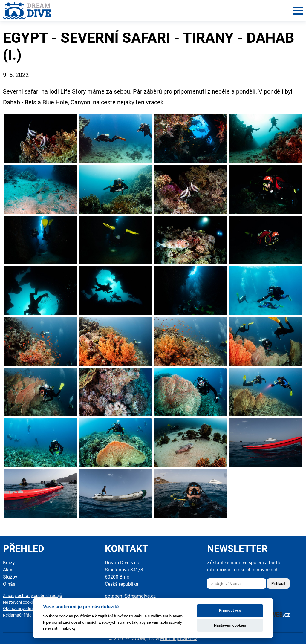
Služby (10, 577)
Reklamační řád (17, 615)
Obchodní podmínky (22, 609)
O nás (9, 584)
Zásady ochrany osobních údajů (33, 596)
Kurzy (9, 563)
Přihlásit (278, 583)
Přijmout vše (230, 610)
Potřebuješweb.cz (179, 638)
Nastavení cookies (20, 602)
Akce (8, 570)
